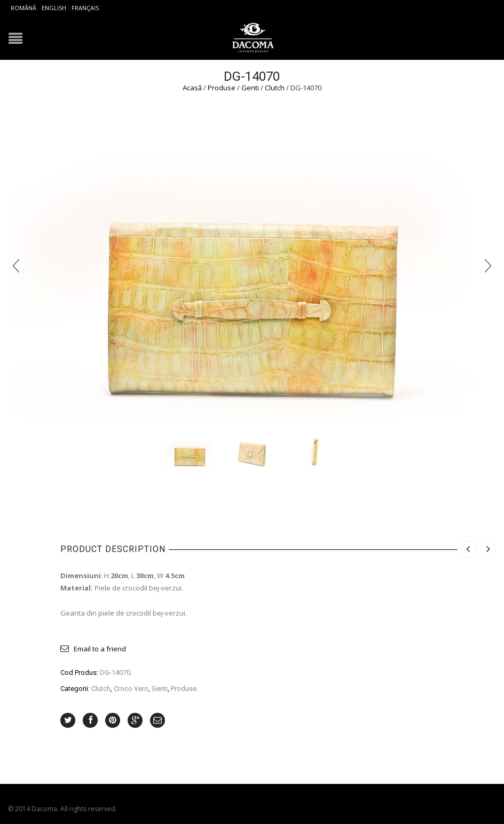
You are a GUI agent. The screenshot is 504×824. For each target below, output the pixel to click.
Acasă (192, 88)
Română (23, 8)
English (54, 8)
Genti (250, 88)
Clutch (275, 88)
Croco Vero (131, 689)
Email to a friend (100, 649)
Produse (222, 88)
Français (85, 8)
